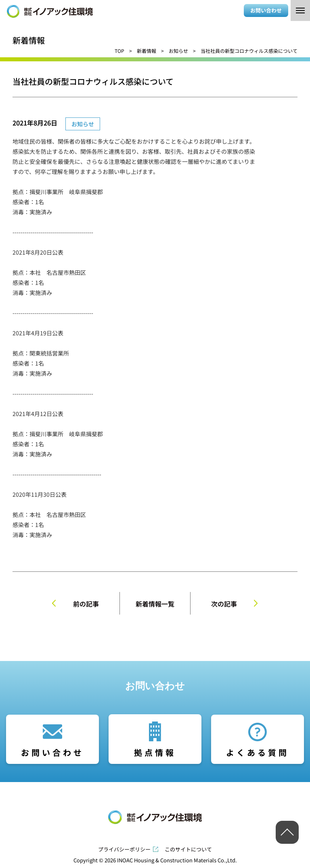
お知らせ (178, 51)
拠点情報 (155, 752)
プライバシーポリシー (124, 849)
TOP (119, 51)
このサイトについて (188, 849)
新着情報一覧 (155, 604)
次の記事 (224, 604)
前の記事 (86, 604)
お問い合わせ (266, 10)
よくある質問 (258, 752)
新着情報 (147, 51)
